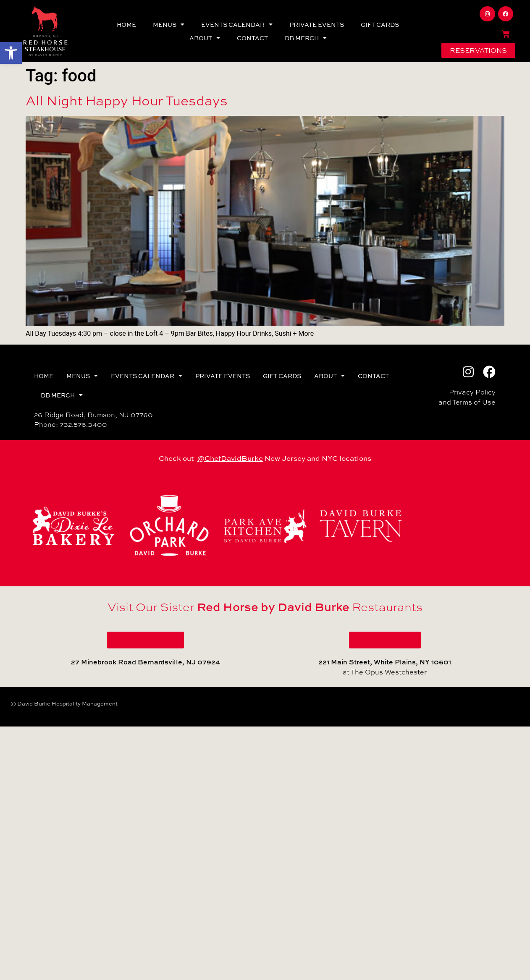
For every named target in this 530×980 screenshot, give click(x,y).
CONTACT (252, 38)
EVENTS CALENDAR (237, 24)
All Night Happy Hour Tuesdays (127, 101)
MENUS (169, 24)
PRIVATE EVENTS (317, 24)
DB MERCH (306, 38)
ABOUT (205, 38)
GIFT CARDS (380, 24)
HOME (126, 24)
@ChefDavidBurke (230, 458)
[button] (11, 53)
